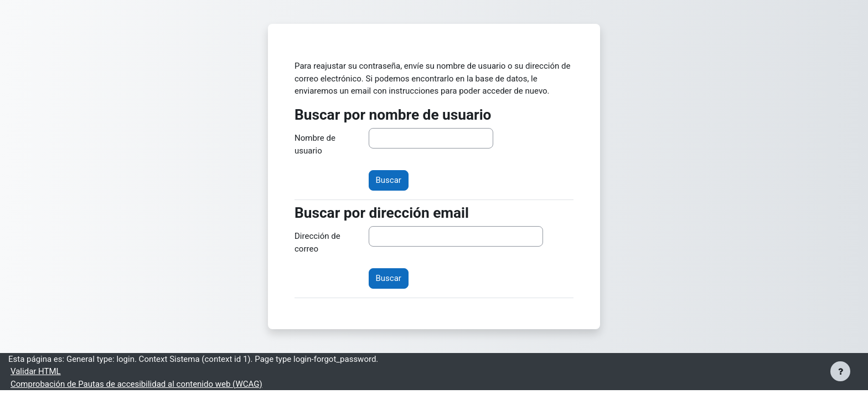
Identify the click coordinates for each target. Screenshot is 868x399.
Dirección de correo (317, 242)
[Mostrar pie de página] (840, 371)
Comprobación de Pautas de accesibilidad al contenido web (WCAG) (136, 384)
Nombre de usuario (315, 144)
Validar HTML (36, 371)
